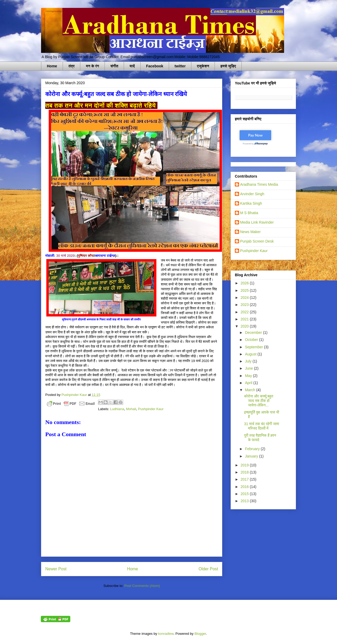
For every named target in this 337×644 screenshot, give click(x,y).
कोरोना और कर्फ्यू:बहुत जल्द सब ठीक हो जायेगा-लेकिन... (259, 401)
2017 (245, 479)
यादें (132, 66)
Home (52, 66)
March (251, 390)
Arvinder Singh (252, 194)
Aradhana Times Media (259, 184)
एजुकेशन (203, 66)
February (253, 449)
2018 (245, 472)
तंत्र (72, 66)
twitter (180, 66)
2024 (245, 298)
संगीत (114, 66)
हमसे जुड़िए (228, 66)
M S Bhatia (249, 213)
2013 (245, 501)
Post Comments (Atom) (142, 586)
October (252, 340)
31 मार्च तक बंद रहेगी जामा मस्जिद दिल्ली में (262, 426)
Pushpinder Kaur (151, 409)
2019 (245, 465)
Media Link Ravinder (257, 222)
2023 (245, 305)
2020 (245, 326)
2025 (245, 290)
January (252, 456)
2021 (245, 319)
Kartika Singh (251, 203)
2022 (245, 312)
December (254, 333)
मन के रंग (92, 66)
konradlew (166, 634)
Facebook (155, 66)
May (249, 376)
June (249, 368)
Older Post (208, 569)
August (251, 354)
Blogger (200, 634)
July (249, 361)
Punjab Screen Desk (257, 241)
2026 (245, 283)
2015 (245, 494)
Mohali (131, 409)
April (249, 383)
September (254, 347)
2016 (245, 487)
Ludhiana (117, 409)
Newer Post (56, 569)
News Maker (250, 232)
